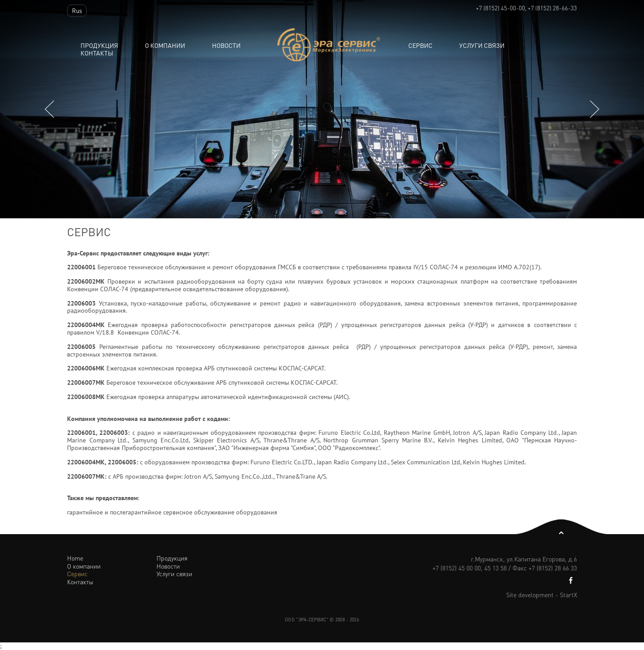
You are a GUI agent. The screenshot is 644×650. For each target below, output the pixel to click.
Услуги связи (482, 45)
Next (595, 109)
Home (75, 558)
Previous (49, 109)
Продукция (99, 45)
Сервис (420, 45)
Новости (168, 566)
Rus (77, 11)
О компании (165, 45)
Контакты (97, 53)
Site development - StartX (542, 595)
